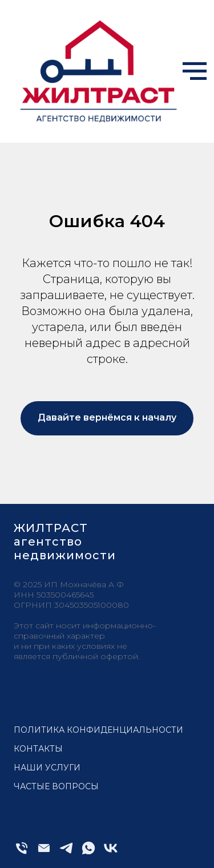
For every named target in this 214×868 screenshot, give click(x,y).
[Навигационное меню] (195, 71)
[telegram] (66, 853)
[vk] (111, 853)
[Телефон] (22, 853)
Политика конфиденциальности (98, 730)
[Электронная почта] (44, 853)
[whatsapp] (88, 853)
